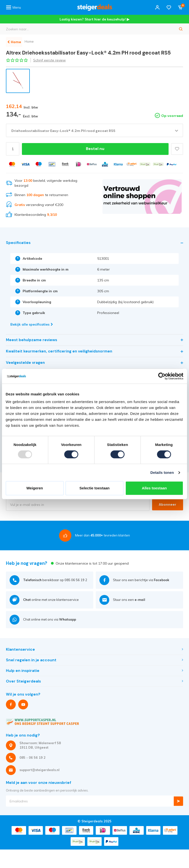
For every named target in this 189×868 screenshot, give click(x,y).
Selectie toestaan (95, 488)
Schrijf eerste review (49, 60)
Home (34, 41)
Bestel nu (94, 149)
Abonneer (167, 505)
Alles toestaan (154, 488)
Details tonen (162, 472)
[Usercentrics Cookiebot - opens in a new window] (162, 376)
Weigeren (35, 488)
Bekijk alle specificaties (32, 324)
